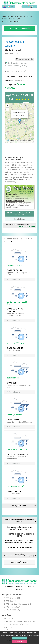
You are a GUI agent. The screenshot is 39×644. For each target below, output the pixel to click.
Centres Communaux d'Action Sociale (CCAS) (16, 64)
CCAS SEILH (12, 383)
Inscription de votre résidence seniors (20, 621)
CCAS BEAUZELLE (14, 491)
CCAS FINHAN (13, 420)
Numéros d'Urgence (20, 562)
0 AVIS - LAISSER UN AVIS (20, 97)
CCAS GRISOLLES (15, 270)
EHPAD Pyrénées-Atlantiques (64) (17, 604)
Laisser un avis (27, 226)
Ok (20, 638)
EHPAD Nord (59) (11, 601)
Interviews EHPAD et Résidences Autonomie (17, 626)
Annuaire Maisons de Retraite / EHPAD (17, 16)
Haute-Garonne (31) (12, 19)
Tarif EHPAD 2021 (11, 630)
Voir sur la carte (14, 279)
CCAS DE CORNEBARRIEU (18, 454)
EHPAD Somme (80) (12, 607)
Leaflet (7, 140)
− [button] (8, 109)
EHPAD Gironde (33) (12, 598)
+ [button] (8, 106)
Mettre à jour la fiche (25, 59)
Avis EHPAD (8, 618)
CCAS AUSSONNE (15, 348)
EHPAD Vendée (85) (12, 610)
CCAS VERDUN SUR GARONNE (15, 310)
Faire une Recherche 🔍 (19, 28)
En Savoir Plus (19, 641)
